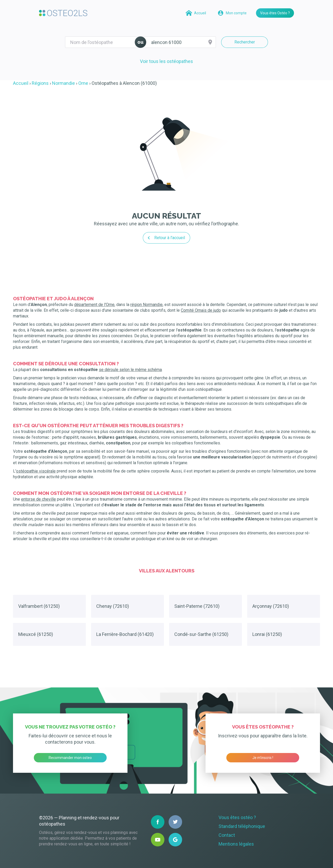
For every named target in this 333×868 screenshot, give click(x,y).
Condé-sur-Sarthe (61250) (201, 634)
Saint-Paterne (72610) (197, 606)
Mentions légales (236, 844)
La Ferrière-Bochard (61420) (125, 634)
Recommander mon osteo (70, 758)
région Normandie (146, 305)
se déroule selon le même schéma (130, 370)
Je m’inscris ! (263, 758)
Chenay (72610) (113, 606)
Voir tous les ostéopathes (166, 61)
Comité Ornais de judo (201, 310)
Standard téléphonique (242, 826)
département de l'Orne (94, 305)
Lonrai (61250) (267, 634)
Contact (227, 835)
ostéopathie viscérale (36, 471)
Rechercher (245, 42)
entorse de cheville (39, 499)
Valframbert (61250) (39, 606)
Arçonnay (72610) (271, 606)
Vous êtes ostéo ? (237, 817)
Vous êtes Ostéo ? (275, 13)
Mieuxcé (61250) (36, 634)
